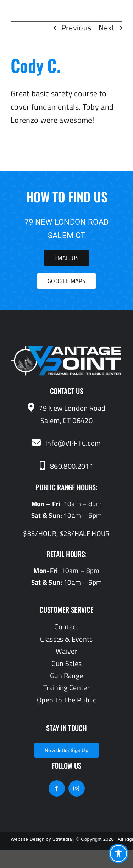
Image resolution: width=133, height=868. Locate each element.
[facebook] (57, 788)
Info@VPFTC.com (66, 443)
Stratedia (62, 839)
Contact (66, 627)
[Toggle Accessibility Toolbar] (118, 853)
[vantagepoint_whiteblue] (66, 349)
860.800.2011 (66, 466)
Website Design (27, 839)
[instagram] (77, 788)
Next (107, 28)
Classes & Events (66, 639)
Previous (76, 28)
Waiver (66, 651)
